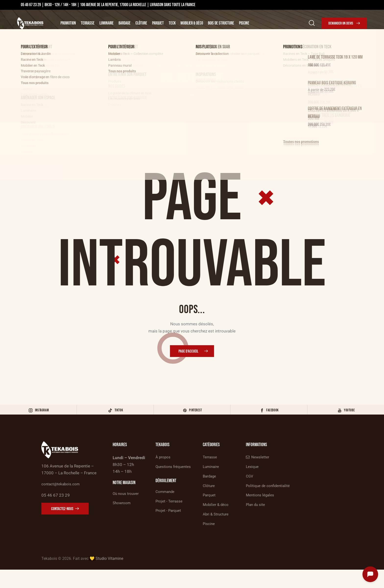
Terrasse (88, 23)
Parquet (158, 23)
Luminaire (107, 23)
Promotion (68, 23)
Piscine (244, 23)
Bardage (125, 23)
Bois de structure (221, 23)
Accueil (164, 66)
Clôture (141, 23)
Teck (172, 23)
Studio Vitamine (109, 577)
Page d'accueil (189, 352)
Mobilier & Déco (192, 23)
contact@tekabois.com (63, 496)
